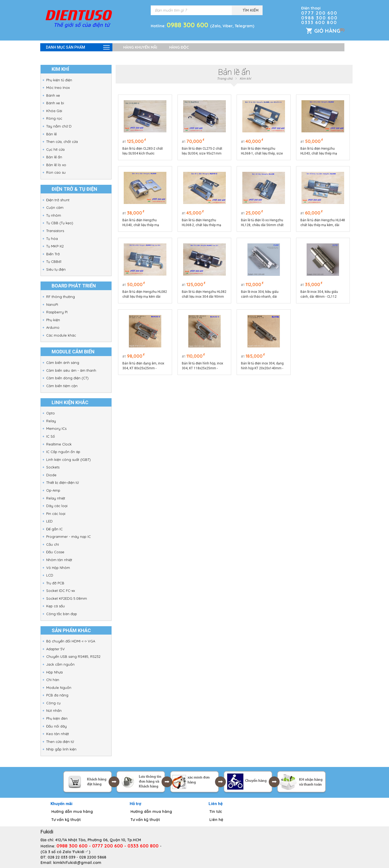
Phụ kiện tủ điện (59, 80)
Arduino (53, 327)
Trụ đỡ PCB (55, 583)
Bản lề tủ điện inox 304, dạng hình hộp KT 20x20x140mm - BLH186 (262, 366)
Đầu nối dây (56, 726)
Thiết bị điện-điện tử (62, 482)
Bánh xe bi (55, 103)
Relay (51, 421)
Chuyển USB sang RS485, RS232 (73, 656)
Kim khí (245, 78)
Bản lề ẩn (54, 157)
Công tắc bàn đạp (62, 614)
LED (49, 521)
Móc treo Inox (58, 88)
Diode (51, 475)
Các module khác (61, 335)
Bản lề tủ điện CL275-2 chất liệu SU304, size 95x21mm (202, 151)
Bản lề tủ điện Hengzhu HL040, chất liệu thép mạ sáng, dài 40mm (141, 223)
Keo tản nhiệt (58, 734)
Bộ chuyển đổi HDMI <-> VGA (71, 641)
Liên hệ (216, 820)
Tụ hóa (52, 239)
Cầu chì (53, 544)
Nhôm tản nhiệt (59, 560)
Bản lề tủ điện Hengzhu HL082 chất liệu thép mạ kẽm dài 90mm (145, 294)
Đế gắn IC (54, 529)
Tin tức (216, 812)
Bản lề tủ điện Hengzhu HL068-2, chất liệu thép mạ (202, 223)
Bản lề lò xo (56, 165)
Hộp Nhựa (54, 672)
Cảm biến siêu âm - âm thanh (71, 370)
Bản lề (51, 134)
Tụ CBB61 (54, 262)
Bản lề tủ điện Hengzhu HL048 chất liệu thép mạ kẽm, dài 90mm (323, 223)
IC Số (51, 436)
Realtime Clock (59, 444)
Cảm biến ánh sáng (63, 363)
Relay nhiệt (56, 498)
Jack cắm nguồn (60, 664)
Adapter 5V (56, 649)
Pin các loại (56, 514)
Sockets (53, 467)
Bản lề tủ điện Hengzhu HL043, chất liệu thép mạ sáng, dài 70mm (319, 151)
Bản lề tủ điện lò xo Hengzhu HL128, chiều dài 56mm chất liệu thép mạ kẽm (262, 223)
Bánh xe (53, 95)
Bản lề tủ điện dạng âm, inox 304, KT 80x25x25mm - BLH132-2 (144, 366)
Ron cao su (56, 172)
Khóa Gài (54, 111)
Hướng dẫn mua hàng (72, 812)
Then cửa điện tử (60, 742)
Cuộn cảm (55, 207)
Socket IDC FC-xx (61, 591)
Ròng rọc (54, 118)
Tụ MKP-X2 (55, 246)
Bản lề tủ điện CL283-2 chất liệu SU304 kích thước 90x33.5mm (143, 151)
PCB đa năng (57, 695)
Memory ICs (56, 428)
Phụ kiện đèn (57, 718)
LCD (50, 575)
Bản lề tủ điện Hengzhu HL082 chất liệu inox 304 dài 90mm (204, 294)
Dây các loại (57, 506)
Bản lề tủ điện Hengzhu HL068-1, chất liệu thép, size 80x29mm (262, 151)
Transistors (55, 231)
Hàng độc (179, 47)
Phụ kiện (53, 320)
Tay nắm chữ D (59, 126)
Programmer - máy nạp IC (68, 537)
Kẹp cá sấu (56, 606)
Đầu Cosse (55, 552)
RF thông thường (61, 297)
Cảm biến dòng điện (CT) (67, 378)
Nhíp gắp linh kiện (61, 749)
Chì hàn (53, 680)
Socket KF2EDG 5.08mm (67, 598)
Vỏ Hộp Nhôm (58, 568)
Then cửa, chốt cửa (62, 142)
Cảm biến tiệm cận (62, 386)
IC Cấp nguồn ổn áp (63, 452)
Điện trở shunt (58, 200)
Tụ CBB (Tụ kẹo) (60, 223)
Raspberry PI (57, 312)
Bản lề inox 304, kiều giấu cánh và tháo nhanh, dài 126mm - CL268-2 (260, 294)
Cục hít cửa (55, 149)
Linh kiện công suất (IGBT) (68, 460)
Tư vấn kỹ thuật (66, 820)
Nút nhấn (54, 711)
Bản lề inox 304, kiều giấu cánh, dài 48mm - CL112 (319, 294)
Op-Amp (53, 490)
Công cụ (53, 703)
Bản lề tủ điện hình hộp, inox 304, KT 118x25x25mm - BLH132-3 (202, 366)
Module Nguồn (59, 688)
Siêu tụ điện (56, 269)
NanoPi (52, 304)
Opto (51, 413)
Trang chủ (225, 78)
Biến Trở (53, 254)
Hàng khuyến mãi (140, 47)
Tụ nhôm (54, 215)
